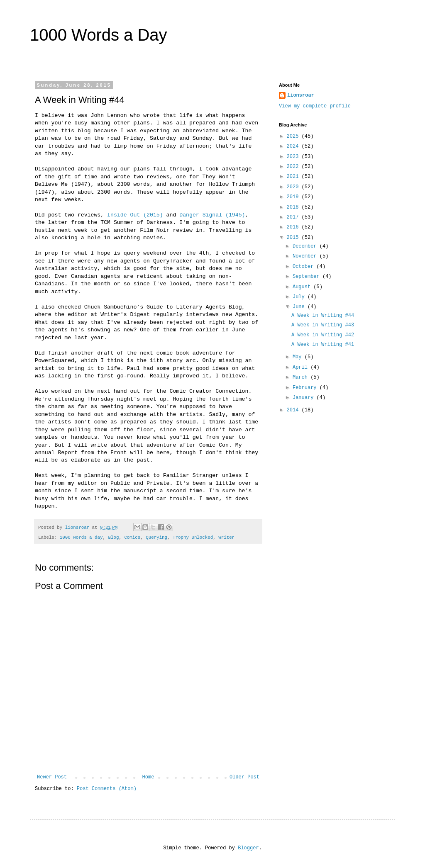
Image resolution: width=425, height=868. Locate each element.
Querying (156, 537)
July (300, 297)
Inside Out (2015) (135, 215)
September (308, 277)
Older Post (244, 777)
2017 (294, 217)
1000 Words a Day (99, 35)
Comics (132, 537)
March (302, 377)
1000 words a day (81, 537)
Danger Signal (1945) (212, 215)
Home (148, 777)
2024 (294, 146)
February (306, 388)
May (299, 357)
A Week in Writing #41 (323, 345)
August (303, 287)
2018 (294, 207)
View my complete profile (315, 106)
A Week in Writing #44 (323, 316)
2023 (294, 157)
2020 (294, 187)
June (300, 307)
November (306, 256)
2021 (294, 177)
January (305, 398)
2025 (294, 136)
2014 (294, 410)
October (305, 267)
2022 (294, 167)
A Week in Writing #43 (323, 325)
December (306, 246)
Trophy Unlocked (193, 537)
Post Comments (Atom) (107, 789)
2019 (294, 197)
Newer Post (52, 777)
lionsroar (301, 95)
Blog (113, 537)
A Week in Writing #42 (323, 335)
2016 (294, 227)
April (302, 367)
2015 (294, 238)
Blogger (248, 848)
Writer (226, 537)
